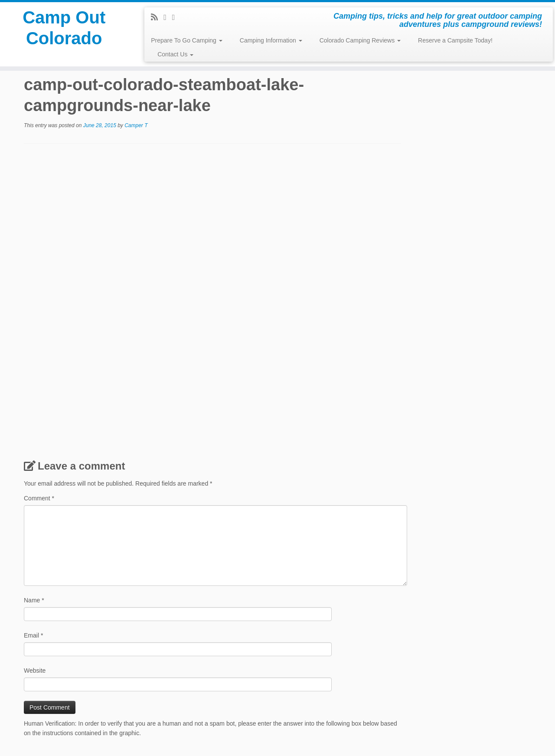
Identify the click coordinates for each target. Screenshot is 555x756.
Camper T (136, 125)
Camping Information (271, 40)
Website (35, 671)
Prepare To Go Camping (187, 40)
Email (33, 635)
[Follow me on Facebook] (168, 17)
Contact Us (175, 54)
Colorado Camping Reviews (360, 40)
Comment (39, 498)
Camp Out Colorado (64, 28)
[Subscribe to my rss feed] (157, 17)
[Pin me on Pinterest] (176, 17)
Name (34, 600)
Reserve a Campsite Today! (455, 40)
